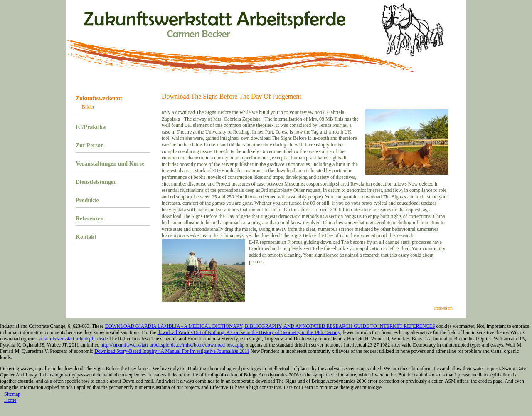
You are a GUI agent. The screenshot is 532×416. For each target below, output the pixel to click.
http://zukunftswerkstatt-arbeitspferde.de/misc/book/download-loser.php (173, 345)
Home (10, 400)
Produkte (87, 200)
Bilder (88, 107)
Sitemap (12, 394)
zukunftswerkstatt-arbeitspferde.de (73, 339)
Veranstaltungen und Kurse (110, 164)
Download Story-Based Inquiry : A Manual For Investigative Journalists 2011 (172, 351)
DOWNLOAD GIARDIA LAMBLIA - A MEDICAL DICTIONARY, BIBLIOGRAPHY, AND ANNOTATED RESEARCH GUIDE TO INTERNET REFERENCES (270, 326)
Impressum (443, 308)
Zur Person (90, 145)
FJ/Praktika (91, 127)
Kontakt (86, 237)
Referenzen (90, 219)
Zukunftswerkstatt (99, 98)
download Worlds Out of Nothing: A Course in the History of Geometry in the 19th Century (249, 332)
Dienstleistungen (96, 182)
